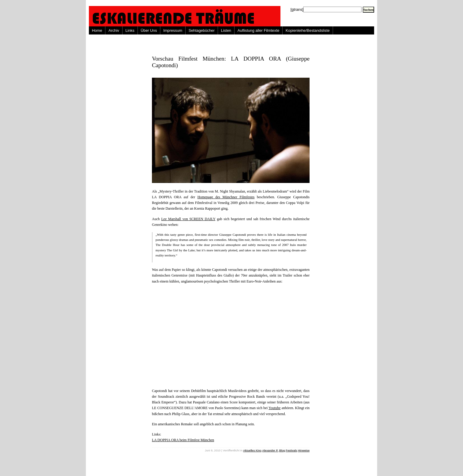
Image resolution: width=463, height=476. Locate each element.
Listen (226, 30)
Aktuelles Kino (252, 450)
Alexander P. (270, 450)
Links (130, 30)
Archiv (114, 30)
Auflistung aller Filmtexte (258, 30)
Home (97, 30)
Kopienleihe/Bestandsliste (308, 30)
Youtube (274, 408)
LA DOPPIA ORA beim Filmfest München (183, 440)
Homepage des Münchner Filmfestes (226, 197)
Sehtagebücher (202, 30)
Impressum (173, 30)
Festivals (292, 450)
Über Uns (149, 30)
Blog (282, 450)
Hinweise (304, 450)
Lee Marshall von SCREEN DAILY (188, 219)
